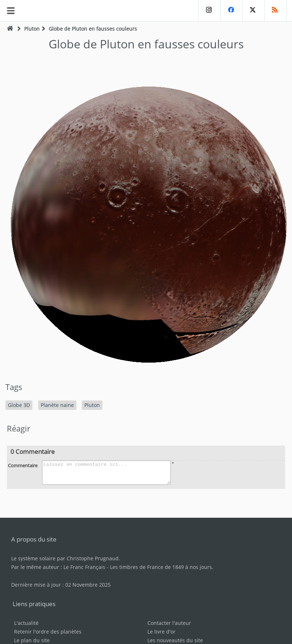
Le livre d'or (162, 632)
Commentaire (23, 465)
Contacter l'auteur (169, 623)
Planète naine (57, 405)
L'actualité (26, 623)
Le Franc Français (84, 567)
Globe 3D (19, 405)
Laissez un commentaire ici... (106, 473)
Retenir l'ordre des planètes (48, 632)
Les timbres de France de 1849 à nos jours (161, 567)
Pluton (32, 29)
